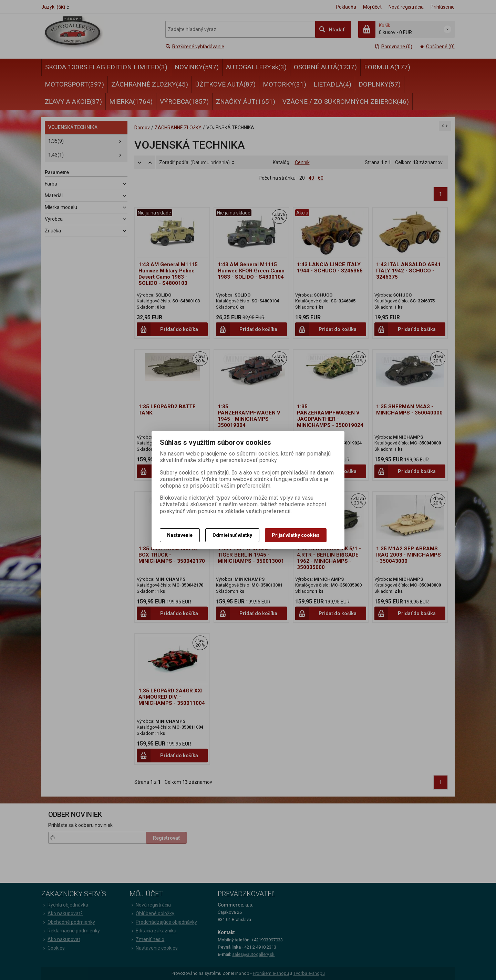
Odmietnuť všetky (232, 535)
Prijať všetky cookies (296, 535)
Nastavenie (180, 535)
